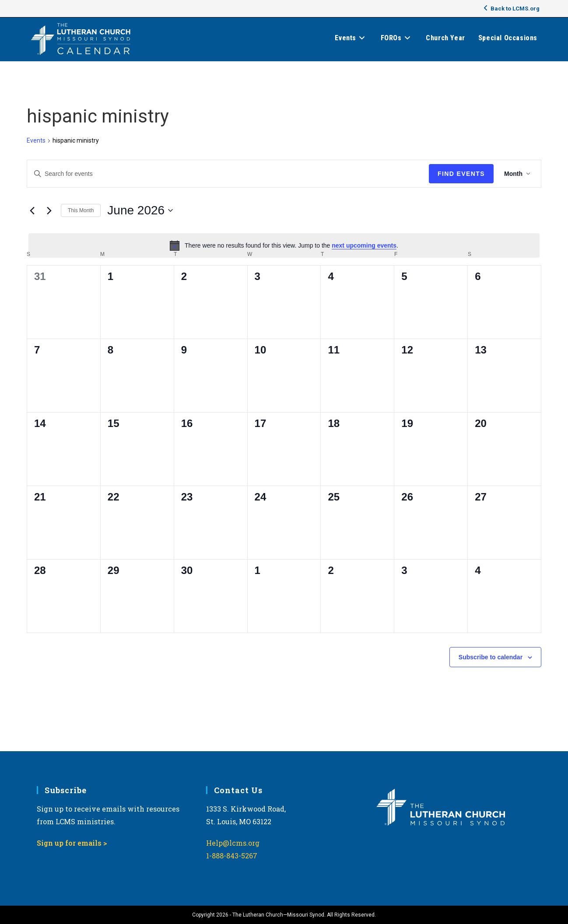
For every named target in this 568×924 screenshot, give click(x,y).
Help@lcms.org (233, 843)
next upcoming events (364, 245)
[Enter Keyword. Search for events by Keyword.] (228, 174)
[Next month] (49, 210)
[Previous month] (32, 210)
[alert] (284, 245)
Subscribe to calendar (491, 657)
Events (36, 140)
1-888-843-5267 (232, 856)
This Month (81, 210)
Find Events (461, 174)
